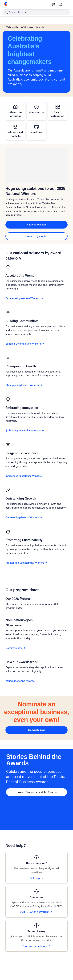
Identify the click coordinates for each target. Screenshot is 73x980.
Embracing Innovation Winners (25, 431)
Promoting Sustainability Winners (26, 563)
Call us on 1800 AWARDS (37, 912)
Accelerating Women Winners (24, 298)
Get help (36, 878)
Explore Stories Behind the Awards (36, 792)
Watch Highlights (37, 236)
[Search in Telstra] (36, 12)
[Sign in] (61, 4)
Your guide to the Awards (22, 681)
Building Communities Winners (25, 344)
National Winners (37, 225)
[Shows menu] (69, 4)
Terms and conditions (37, 946)
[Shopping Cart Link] (53, 4)
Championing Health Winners (24, 385)
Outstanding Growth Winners (24, 517)
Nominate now (15, 648)
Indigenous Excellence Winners (25, 476)
